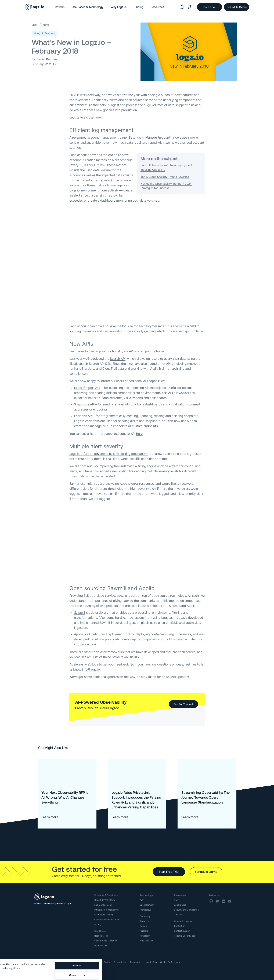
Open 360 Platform (105, 900)
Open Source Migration (106, 941)
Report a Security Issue (185, 936)
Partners (144, 931)
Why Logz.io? (119, 7)
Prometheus (145, 910)
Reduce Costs (101, 946)
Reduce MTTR (101, 936)
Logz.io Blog (180, 905)
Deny (132, 973)
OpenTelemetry (147, 905)
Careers (143, 926)
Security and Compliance (186, 910)
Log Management (103, 905)
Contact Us (180, 926)
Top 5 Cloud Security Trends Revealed (165, 177)
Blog (34, 25)
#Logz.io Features (44, 33)
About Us (144, 921)
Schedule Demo (206, 872)
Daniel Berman (47, 59)
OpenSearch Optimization (107, 920)
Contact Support (182, 931)
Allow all (132, 954)
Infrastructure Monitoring (106, 910)
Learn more (50, 817)
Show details (11, 962)
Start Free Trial (169, 872)
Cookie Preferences (170, 962)
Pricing (139, 7)
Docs (177, 900)
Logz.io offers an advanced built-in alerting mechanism (109, 454)
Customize (132, 964)
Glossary (178, 915)
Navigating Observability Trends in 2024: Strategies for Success (166, 186)
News (46, 25)
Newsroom (145, 936)
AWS (142, 900)
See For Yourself (183, 704)
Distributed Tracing (104, 915)
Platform (59, 7)
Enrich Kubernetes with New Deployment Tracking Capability (166, 167)
